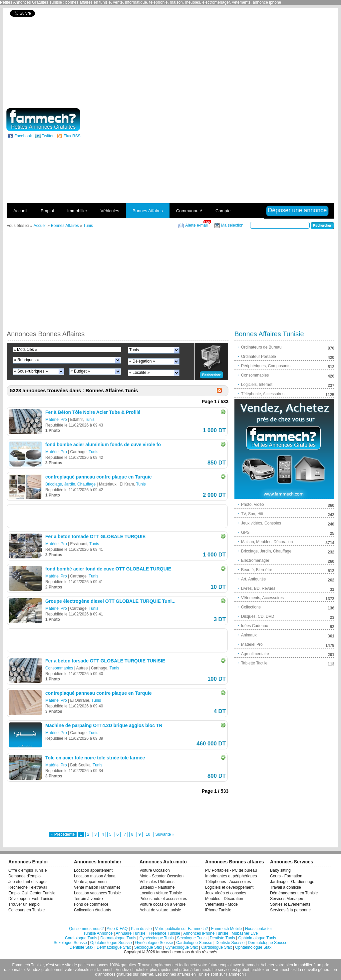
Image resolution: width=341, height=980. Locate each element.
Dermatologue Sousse (268, 943)
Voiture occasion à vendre (163, 904)
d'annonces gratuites (113, 974)
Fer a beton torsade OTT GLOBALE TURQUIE (95, 536)
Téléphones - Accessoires (228, 882)
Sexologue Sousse (70, 943)
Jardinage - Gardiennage (292, 882)
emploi (226, 965)
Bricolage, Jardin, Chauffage (70, 484)
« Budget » (80, 371)
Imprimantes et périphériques (231, 876)
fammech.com (169, 952)
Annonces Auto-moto (163, 862)
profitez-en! (261, 970)
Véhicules (110, 211)
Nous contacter (259, 929)
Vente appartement (91, 882)
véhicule (82, 970)
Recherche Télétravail (28, 887)
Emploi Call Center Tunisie (32, 893)
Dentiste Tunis (222, 938)
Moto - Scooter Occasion (162, 876)
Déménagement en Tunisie (294, 893)
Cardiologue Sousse (194, 943)
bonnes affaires (176, 974)
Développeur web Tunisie (31, 899)
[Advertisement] (263, 57)
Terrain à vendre (88, 899)
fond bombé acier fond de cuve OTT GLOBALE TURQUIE (108, 569)
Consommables (59, 668)
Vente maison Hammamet (97, 887)
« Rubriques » (26, 360)
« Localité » (139, 373)
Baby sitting (280, 870)
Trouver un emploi (24, 904)
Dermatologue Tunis (118, 938)
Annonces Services (292, 862)
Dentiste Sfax (81, 947)
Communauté (189, 211)
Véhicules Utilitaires (157, 882)
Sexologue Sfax (148, 947)
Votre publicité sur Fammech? (182, 929)
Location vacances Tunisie (97, 893)
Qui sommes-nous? (86, 929)
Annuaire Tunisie (130, 933)
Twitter (48, 136)
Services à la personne (290, 910)
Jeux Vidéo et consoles (226, 893)
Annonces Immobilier (98, 862)
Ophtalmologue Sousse (111, 943)
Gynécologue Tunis (157, 938)
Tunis (134, 350)
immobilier (303, 965)
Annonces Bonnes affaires (235, 862)
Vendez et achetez (132, 970)
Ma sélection (232, 225)
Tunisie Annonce (98, 933)
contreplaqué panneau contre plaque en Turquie (98, 477)
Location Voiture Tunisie (161, 893)
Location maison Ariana (95, 876)
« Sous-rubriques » (31, 371)
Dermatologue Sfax (114, 947)
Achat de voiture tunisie (160, 910)
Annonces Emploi (28, 862)
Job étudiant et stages (28, 882)
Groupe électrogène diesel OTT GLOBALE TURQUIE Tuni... (110, 601)
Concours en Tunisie (26, 910)
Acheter (268, 965)
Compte (223, 211)
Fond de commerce (91, 904)
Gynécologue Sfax (182, 947)
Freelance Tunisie (164, 933)
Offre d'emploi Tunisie (27, 870)
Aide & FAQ (117, 929)
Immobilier (77, 211)
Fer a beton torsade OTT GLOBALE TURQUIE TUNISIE (105, 661)
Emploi (47, 211)
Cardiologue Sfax (216, 947)
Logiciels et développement (229, 887)
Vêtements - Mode (221, 904)
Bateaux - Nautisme (157, 887)
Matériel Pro (56, 420)
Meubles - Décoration (224, 899)
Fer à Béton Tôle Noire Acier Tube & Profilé (93, 412)
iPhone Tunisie (218, 910)
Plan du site (141, 929)
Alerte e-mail (196, 225)
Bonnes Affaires (148, 211)
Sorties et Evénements (290, 904)
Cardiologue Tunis (81, 938)
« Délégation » (142, 361)
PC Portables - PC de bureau (231, 870)
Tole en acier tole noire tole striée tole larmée (95, 758)
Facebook (23, 136)
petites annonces (93, 965)
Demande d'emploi (25, 876)
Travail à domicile (286, 887)
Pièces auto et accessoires (163, 899)
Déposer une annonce (297, 210)
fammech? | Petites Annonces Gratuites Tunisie (43, 120)
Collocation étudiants (92, 910)
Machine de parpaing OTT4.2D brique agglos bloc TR (104, 725)
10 (148, 834)
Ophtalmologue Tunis (257, 938)
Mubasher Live (245, 933)
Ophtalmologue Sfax (253, 947)
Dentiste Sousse (230, 943)
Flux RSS (72, 136)
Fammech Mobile (226, 929)
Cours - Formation (286, 876)
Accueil (20, 211)
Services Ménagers (287, 899)
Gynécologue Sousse (154, 943)
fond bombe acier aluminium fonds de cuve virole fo (103, 445)
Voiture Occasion (155, 870)
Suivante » (165, 834)
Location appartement (93, 870)
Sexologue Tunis (192, 938)
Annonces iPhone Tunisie (206, 933)
